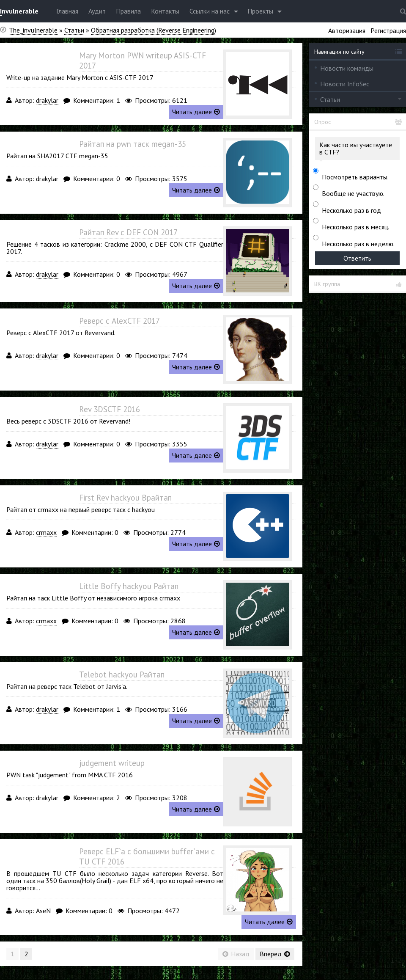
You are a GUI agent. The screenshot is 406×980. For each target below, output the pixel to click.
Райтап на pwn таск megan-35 (133, 144)
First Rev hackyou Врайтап (125, 498)
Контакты (165, 11)
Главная (67, 11)
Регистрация (388, 30)
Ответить (357, 258)
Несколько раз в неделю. (358, 244)
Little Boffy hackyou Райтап (129, 586)
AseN (43, 911)
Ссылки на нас (210, 11)
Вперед (275, 954)
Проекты (260, 11)
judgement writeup (112, 763)
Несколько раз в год (351, 210)
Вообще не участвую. (353, 193)
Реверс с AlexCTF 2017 (119, 321)
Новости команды (347, 68)
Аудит (97, 11)
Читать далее (196, 112)
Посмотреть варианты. (355, 177)
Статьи (330, 99)
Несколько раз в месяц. (355, 227)
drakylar (47, 100)
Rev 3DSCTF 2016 (110, 409)
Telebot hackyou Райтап (122, 674)
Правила (128, 11)
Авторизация (347, 30)
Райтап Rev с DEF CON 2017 (128, 232)
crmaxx (46, 532)
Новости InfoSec (345, 84)
